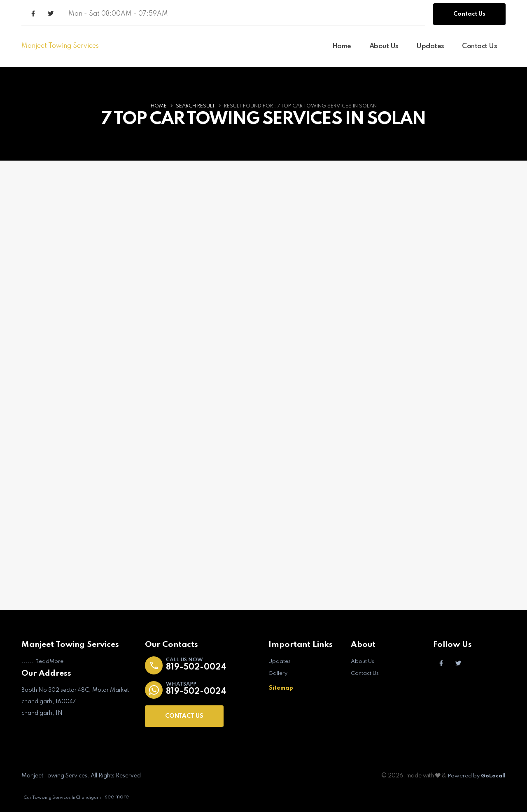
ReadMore (49, 662)
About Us (384, 46)
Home (342, 46)
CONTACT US (184, 716)
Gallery (278, 673)
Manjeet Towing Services (60, 46)
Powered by (476, 776)
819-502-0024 (198, 668)
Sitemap (281, 688)
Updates (430, 46)
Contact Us (469, 14)
